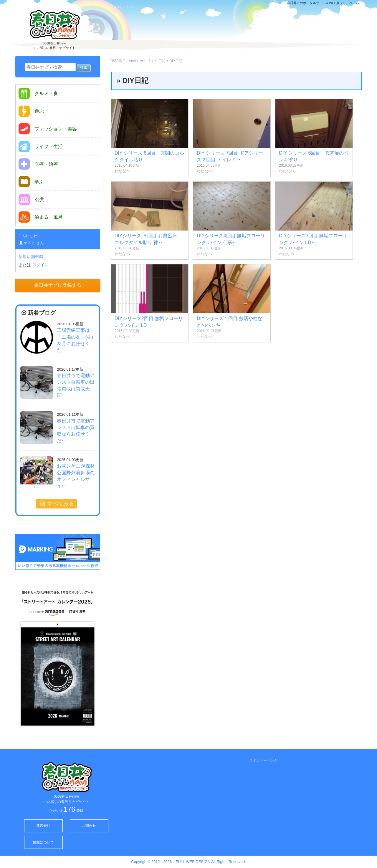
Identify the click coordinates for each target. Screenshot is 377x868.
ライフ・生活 (41, 146)
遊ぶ (31, 111)
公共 (32, 200)
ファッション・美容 (48, 129)
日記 (162, 61)
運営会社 (43, 826)
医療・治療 (38, 164)
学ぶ (31, 182)
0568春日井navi (123, 61)
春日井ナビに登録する (58, 285)
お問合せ (89, 826)
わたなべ (122, 171)
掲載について (43, 842)
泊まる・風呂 (41, 217)
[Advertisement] (240, 32)
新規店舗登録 (31, 256)
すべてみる (56, 503)
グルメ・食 (38, 93)
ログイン (40, 265)
